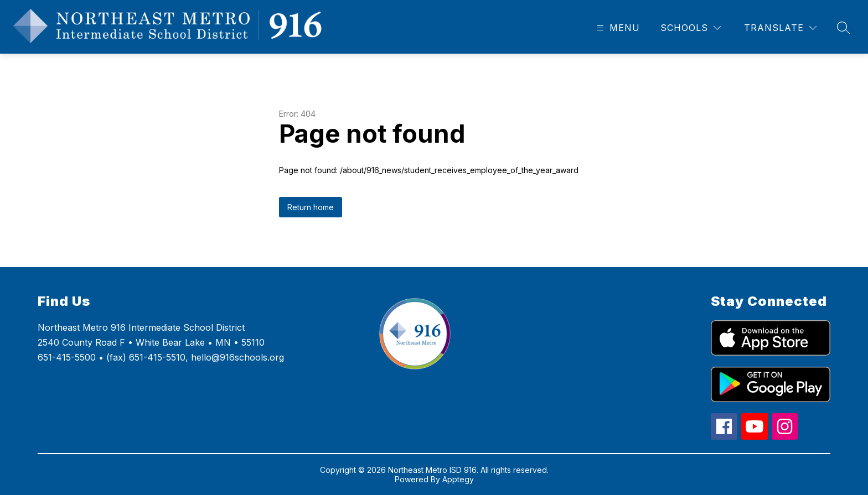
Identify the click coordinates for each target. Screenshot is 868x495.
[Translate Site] (780, 28)
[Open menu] (617, 28)
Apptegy (458, 479)
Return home (311, 207)
